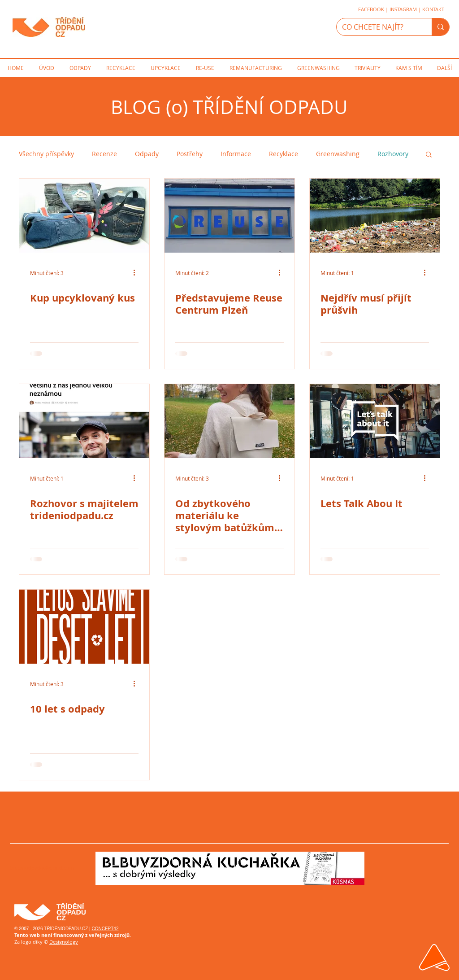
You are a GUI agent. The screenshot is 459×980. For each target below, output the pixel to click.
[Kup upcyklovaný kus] (84, 216)
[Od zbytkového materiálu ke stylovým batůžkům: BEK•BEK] (229, 421)
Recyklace (284, 154)
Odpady (147, 154)
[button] (429, 155)
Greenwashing (338, 154)
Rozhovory (393, 154)
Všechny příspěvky (46, 154)
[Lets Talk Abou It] (375, 421)
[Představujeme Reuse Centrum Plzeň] (229, 216)
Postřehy (190, 154)
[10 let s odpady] (84, 627)
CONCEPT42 (105, 929)
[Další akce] (137, 273)
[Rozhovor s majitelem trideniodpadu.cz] (84, 421)
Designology (64, 942)
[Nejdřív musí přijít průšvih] (375, 216)
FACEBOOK (371, 9)
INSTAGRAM (403, 9)
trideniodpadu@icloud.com (42, 868)
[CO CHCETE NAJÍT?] (377, 27)
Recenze (104, 154)
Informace (236, 154)
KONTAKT (433, 9)
